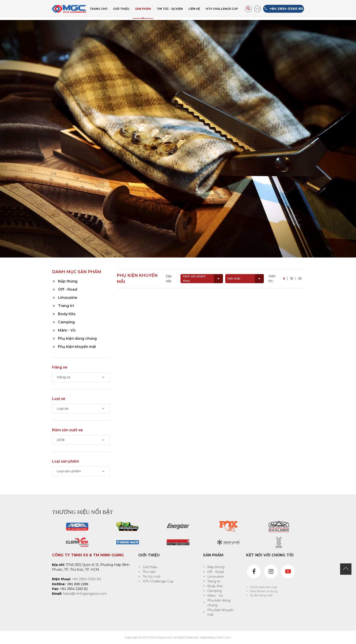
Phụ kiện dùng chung (219, 603)
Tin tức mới (151, 577)
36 (300, 279)
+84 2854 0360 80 (87, 579)
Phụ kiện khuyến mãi (220, 612)
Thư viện (149, 572)
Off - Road (215, 572)
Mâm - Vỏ (215, 596)
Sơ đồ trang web (261, 595)
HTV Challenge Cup (158, 581)
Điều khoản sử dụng (264, 591)
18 (292, 279)
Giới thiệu (150, 567)
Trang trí (214, 581)
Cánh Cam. (224, 637)
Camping (215, 591)
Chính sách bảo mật (264, 587)
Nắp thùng (216, 567)
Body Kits (215, 586)
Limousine (216, 577)
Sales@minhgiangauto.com (85, 594)
